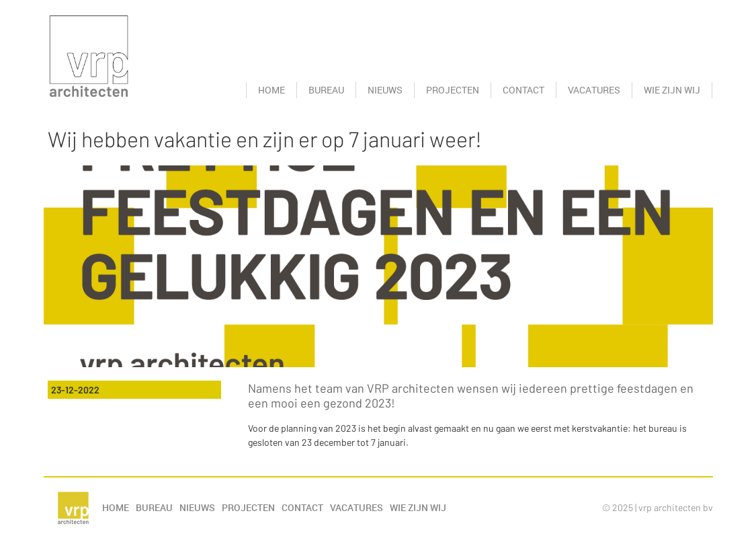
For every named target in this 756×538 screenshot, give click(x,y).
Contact (523, 90)
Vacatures (594, 90)
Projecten (453, 90)
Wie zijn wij (672, 90)
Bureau (326, 90)
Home (271, 90)
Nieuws (385, 90)
